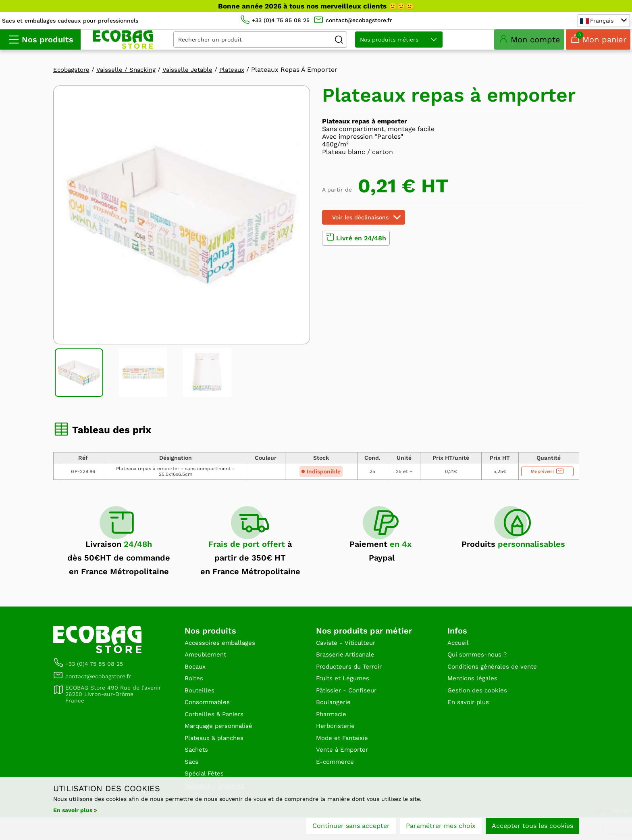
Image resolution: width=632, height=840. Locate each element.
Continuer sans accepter (351, 827)
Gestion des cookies (479, 706)
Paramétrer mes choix (441, 827)
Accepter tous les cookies (532, 827)
